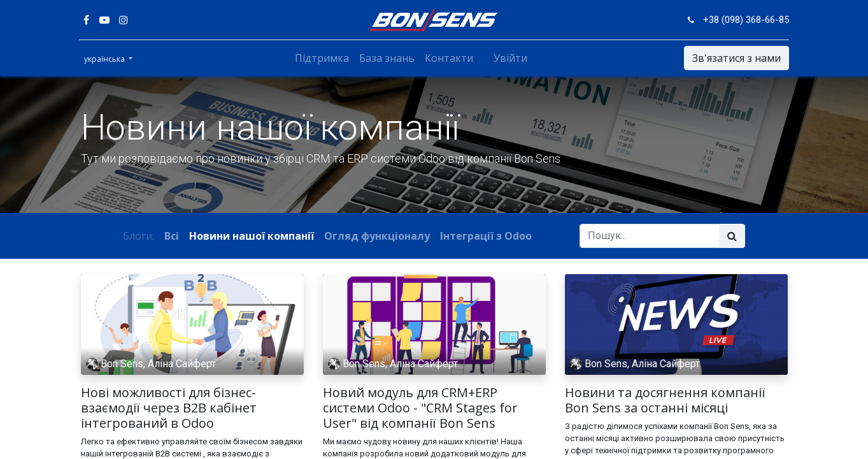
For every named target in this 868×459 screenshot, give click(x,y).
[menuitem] (322, 58)
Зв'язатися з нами (735, 58)
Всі (172, 236)
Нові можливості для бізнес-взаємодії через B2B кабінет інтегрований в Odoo (169, 408)
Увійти (510, 58)
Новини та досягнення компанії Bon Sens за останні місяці (665, 400)
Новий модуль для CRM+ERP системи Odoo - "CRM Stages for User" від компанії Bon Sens (420, 408)
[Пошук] (732, 236)
